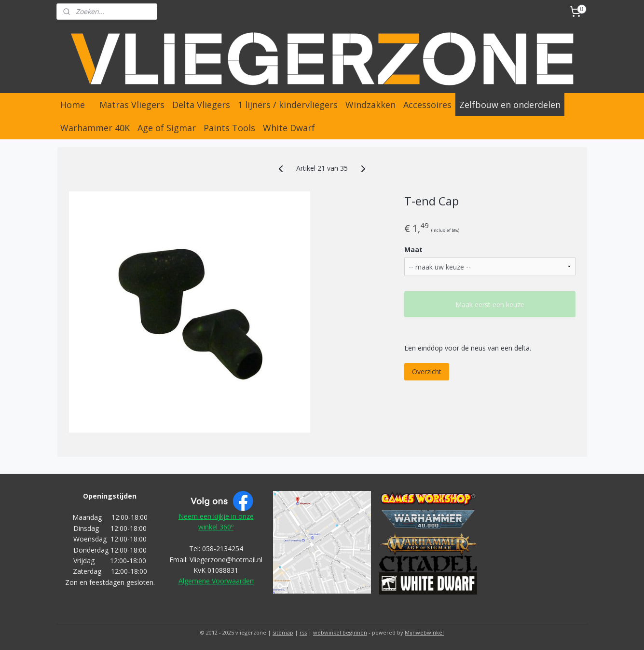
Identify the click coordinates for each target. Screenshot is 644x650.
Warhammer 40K (95, 128)
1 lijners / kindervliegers (288, 105)
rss (303, 632)
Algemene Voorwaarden (216, 581)
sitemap (283, 632)
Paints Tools (229, 128)
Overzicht (427, 372)
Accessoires (427, 105)
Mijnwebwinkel (424, 632)
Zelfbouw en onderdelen (510, 105)
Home (73, 105)
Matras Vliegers (132, 105)
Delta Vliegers (201, 105)
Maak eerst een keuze (490, 305)
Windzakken (370, 105)
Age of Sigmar (167, 128)
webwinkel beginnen (340, 632)
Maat (413, 250)
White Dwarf (289, 128)
